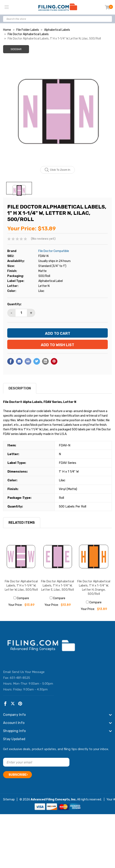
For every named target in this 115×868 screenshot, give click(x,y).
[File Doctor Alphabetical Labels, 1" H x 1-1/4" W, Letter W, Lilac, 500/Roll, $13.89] (21, 557)
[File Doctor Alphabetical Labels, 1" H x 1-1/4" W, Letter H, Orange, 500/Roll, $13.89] (94, 557)
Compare (21, 598)
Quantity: (14, 304)
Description (20, 388)
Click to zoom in (57, 170)
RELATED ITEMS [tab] (22, 523)
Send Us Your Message (28, 672)
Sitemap (9, 799)
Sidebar (16, 49)
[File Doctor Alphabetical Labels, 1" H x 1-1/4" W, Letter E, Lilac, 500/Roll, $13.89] (57, 557)
